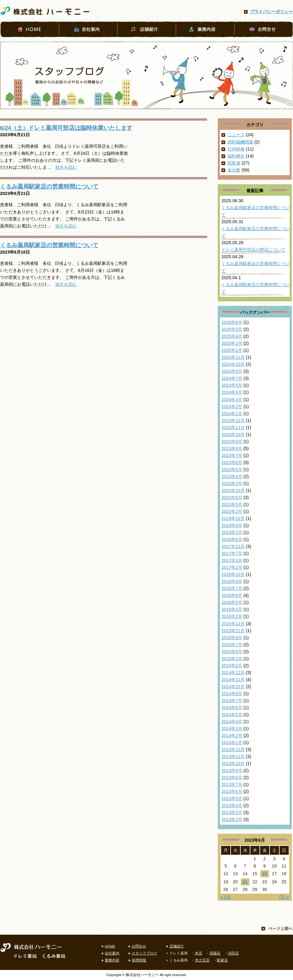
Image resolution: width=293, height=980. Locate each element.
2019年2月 (232, 532)
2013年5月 (232, 798)
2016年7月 (232, 588)
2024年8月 (232, 371)
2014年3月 (232, 729)
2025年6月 (232, 322)
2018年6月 (232, 539)
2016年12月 (233, 574)
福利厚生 (236, 156)
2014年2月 (232, 736)
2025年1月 (232, 350)
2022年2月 (232, 511)
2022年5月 (232, 504)
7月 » (284, 897)
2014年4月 (232, 722)
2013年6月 (232, 791)
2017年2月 (232, 567)
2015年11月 (233, 631)
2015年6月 (232, 652)
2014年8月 (232, 694)
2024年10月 (233, 364)
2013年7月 (232, 784)
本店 (199, 953)
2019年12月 (233, 518)
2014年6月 (232, 708)
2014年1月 (232, 743)
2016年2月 (232, 616)
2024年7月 (232, 378)
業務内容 (112, 960)
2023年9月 (232, 442)
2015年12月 (233, 624)
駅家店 (222, 960)
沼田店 (233, 953)
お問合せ (139, 946)
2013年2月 (232, 819)
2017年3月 (232, 560)
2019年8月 (232, 525)
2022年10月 (233, 490)
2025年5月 (232, 329)
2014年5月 (232, 715)
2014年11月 (233, 680)
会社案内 (112, 953)
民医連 (234, 163)
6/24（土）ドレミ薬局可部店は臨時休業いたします (66, 128)
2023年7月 (232, 455)
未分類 (234, 170)
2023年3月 (232, 483)
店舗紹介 (177, 946)
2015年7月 (232, 645)
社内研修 (236, 149)
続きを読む (66, 167)
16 (264, 874)
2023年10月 (233, 435)
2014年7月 (232, 701)
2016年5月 (232, 602)
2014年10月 (233, 687)
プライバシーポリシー (271, 12)
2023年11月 (233, 428)
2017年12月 (233, 546)
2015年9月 (232, 638)
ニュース (236, 135)
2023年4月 (232, 476)
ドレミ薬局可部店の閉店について (253, 250)
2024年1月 (232, 414)
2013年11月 (233, 757)
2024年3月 (232, 400)
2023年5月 (232, 469)
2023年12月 (233, 421)
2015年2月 (232, 666)
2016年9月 (232, 581)
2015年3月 (232, 659)
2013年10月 (233, 764)
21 (245, 882)
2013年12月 (233, 750)
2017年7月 (232, 553)
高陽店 (215, 953)
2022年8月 (232, 497)
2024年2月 (232, 407)
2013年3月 (232, 812)
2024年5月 (232, 385)
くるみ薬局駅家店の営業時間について (49, 187)
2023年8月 (232, 448)
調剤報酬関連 (240, 142)
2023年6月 (232, 462)
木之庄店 (202, 960)
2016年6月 (232, 595)
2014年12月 (233, 673)
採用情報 (139, 960)
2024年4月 (232, 392)
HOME (110, 946)
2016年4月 (232, 609)
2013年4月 (232, 805)
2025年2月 (232, 343)
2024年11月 (233, 357)
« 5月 (226, 897)
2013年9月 (232, 770)
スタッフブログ (144, 953)
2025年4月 (232, 336)
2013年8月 (232, 777)
